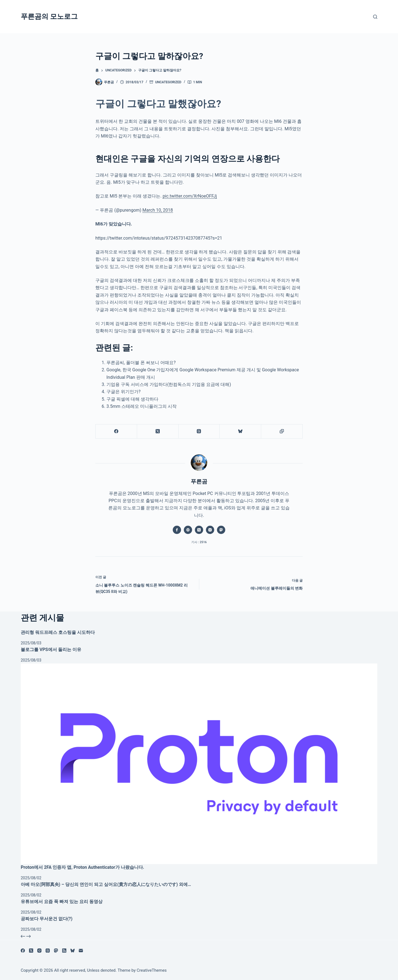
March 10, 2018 (158, 210)
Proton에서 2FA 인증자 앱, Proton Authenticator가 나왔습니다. (82, 867)
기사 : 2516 (199, 542)
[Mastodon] (56, 951)
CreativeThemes (152, 970)
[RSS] (64, 951)
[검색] (375, 17)
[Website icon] (188, 530)
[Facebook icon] (177, 530)
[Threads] (199, 431)
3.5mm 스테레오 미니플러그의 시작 (142, 406)
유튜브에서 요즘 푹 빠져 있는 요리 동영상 (62, 902)
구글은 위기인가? (124, 392)
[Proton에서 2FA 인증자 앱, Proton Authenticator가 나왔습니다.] (199, 764)
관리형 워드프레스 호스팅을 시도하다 (58, 632)
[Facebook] (116, 431)
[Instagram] (39, 951)
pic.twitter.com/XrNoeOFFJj (190, 196)
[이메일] (81, 951)
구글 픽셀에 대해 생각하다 (132, 399)
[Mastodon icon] (221, 530)
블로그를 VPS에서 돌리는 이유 (51, 650)
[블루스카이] (240, 431)
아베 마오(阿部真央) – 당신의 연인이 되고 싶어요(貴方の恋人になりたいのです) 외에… (106, 884)
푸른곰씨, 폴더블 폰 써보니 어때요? (141, 363)
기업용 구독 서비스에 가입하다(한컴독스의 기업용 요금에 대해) (169, 384)
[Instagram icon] (210, 530)
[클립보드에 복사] (282, 431)
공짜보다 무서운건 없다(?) (47, 919)
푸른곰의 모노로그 (49, 16)
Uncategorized (168, 82)
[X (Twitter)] (158, 431)
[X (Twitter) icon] (199, 530)
